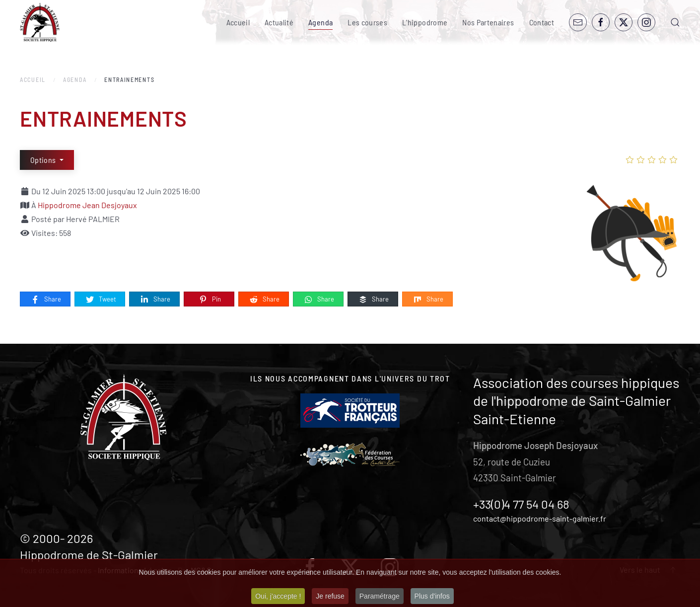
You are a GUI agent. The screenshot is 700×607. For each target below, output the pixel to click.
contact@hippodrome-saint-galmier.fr (540, 518)
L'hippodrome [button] (425, 22)
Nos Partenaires (488, 22)
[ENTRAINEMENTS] (630, 233)
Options (44, 160)
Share (46, 300)
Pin (210, 300)
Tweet (101, 300)
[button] (675, 22)
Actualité (279, 22)
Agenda (320, 22)
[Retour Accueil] (40, 22)
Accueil (238, 22)
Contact (542, 22)
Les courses (367, 22)
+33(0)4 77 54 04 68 (521, 504)
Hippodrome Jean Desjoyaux (87, 205)
